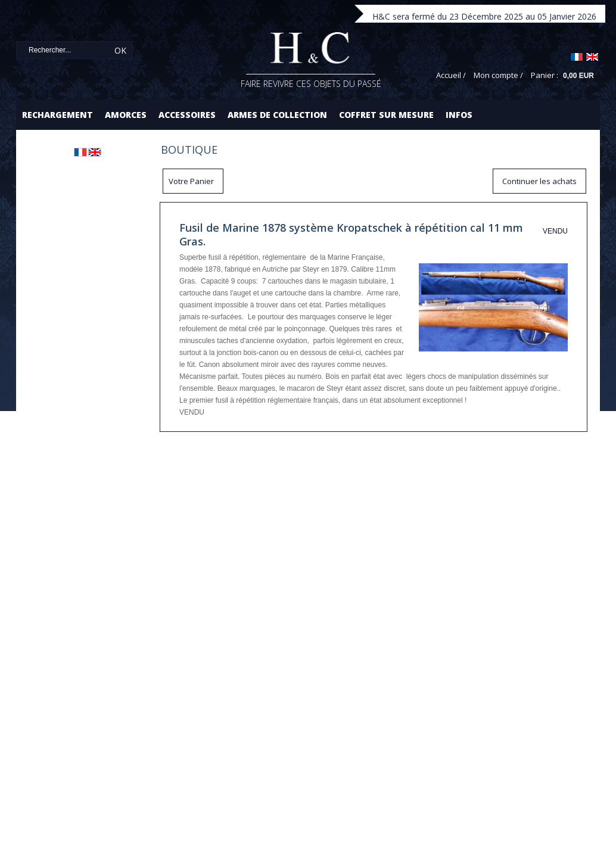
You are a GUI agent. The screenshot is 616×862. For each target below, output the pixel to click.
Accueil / (451, 75)
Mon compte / (498, 75)
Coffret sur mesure (386, 115)
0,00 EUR (578, 76)
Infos (459, 115)
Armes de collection (277, 115)
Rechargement (57, 115)
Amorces (126, 115)
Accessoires (187, 115)
